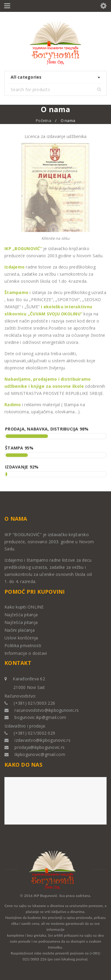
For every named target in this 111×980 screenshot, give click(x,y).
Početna (44, 120)
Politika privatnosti (23, 645)
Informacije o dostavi (26, 653)
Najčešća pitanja (21, 615)
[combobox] (55, 77)
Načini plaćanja (20, 630)
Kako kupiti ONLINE (24, 607)
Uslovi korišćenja (21, 638)
